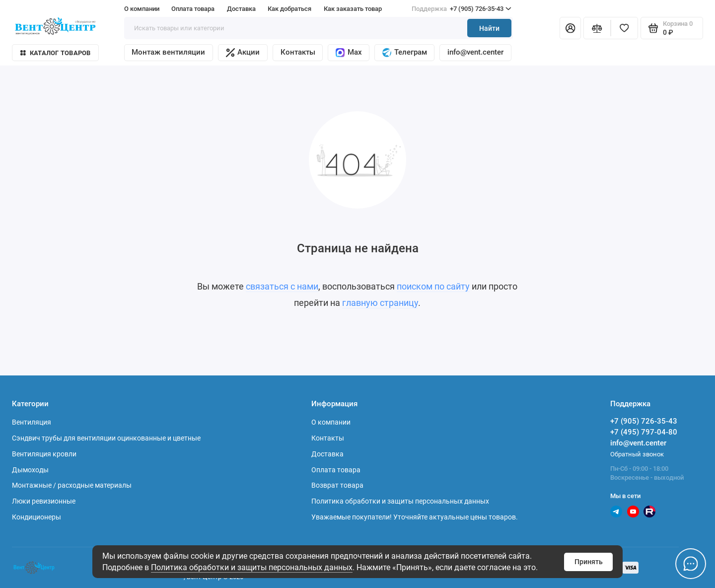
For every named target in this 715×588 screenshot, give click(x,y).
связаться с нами (282, 287)
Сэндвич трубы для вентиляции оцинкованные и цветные (106, 438)
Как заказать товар (353, 9)
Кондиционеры (36, 517)
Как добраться (289, 9)
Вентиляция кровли (44, 454)
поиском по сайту (433, 287)
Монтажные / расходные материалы (72, 485)
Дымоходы (30, 470)
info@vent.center (475, 52)
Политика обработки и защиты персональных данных (252, 567)
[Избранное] (624, 28)
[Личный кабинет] (570, 28)
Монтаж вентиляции (168, 52)
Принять (589, 562)
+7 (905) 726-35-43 (462, 9)
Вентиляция (32, 422)
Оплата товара (193, 9)
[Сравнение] (597, 28)
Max (349, 52)
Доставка (241, 9)
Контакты (298, 52)
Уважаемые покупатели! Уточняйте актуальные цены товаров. (415, 517)
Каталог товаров (55, 53)
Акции (243, 52)
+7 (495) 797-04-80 (644, 432)
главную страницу (380, 303)
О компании (142, 9)
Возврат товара (337, 485)
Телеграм (405, 53)
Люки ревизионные (44, 501)
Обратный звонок (637, 454)
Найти (489, 28)
